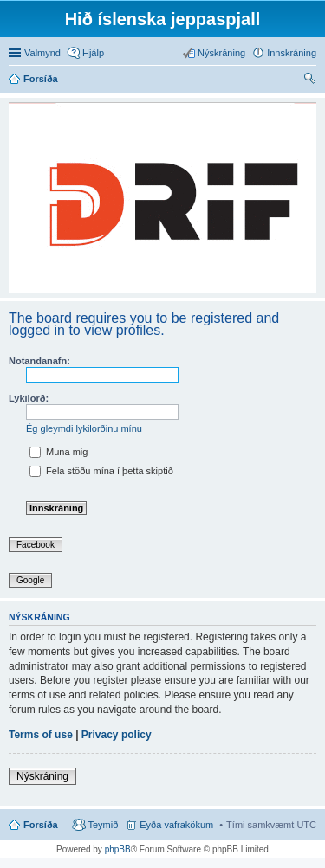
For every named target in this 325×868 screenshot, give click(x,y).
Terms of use (41, 735)
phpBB (118, 849)
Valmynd (42, 53)
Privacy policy (117, 735)
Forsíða (41, 825)
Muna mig (58, 452)
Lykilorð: (29, 398)
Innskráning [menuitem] (292, 53)
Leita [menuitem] (311, 80)
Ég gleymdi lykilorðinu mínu (84, 428)
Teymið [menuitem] (103, 825)
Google (30, 580)
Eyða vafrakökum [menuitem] (176, 825)
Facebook (36, 545)
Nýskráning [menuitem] (221, 53)
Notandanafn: (39, 361)
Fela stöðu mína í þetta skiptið (101, 471)
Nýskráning (42, 776)
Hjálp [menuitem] (93, 53)
